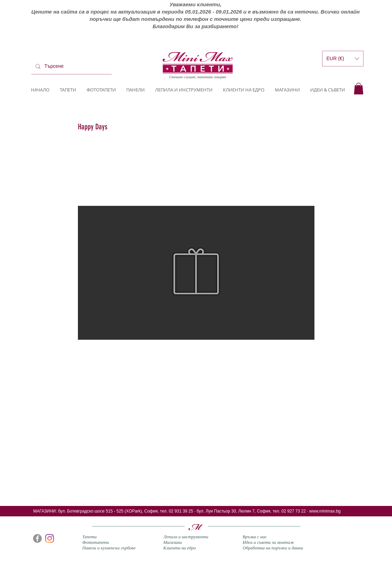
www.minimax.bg (325, 511)
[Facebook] (37, 538)
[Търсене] (71, 66)
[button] (359, 88)
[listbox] (343, 59)
